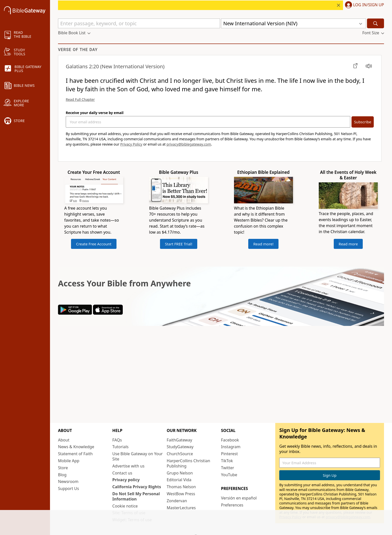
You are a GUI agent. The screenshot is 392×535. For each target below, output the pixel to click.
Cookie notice (125, 506)
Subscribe (363, 122)
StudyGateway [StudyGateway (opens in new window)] (180, 447)
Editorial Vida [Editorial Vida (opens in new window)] (179, 480)
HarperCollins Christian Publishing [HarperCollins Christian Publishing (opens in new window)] (188, 463)
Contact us (122, 473)
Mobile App (69, 461)
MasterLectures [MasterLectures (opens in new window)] (181, 508)
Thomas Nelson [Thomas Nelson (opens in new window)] (181, 487)
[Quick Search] (139, 23)
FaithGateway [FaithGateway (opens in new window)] (179, 440)
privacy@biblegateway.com (189, 144)
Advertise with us (128, 466)
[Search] (375, 23)
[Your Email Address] (208, 122)
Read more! (263, 244)
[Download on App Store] (108, 313)
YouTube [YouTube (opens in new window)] (229, 475)
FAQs (117, 440)
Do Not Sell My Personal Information (136, 496)
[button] (363, 5)
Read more (348, 244)
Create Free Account (94, 244)
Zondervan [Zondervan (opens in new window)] (177, 501)
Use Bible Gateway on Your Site (137, 456)
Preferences (232, 505)
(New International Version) (115, 66)
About (64, 440)
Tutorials (120, 447)
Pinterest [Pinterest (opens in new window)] (229, 454)
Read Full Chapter (80, 99)
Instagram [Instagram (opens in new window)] (231, 447)
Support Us (68, 488)
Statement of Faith (75, 454)
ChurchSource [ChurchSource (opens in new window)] (180, 454)
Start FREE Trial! (179, 244)
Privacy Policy (131, 144)
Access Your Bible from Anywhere (124, 283)
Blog (62, 475)
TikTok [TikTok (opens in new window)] (227, 461)
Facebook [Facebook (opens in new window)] (230, 440)
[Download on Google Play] (75, 313)
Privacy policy (126, 480)
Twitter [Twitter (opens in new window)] (227, 468)
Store (63, 468)
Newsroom (68, 481)
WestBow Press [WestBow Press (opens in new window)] (181, 494)
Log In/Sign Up (369, 5)
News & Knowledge (76, 447)
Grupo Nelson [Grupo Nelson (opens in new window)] (180, 473)
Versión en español (239, 498)
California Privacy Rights (137, 487)
